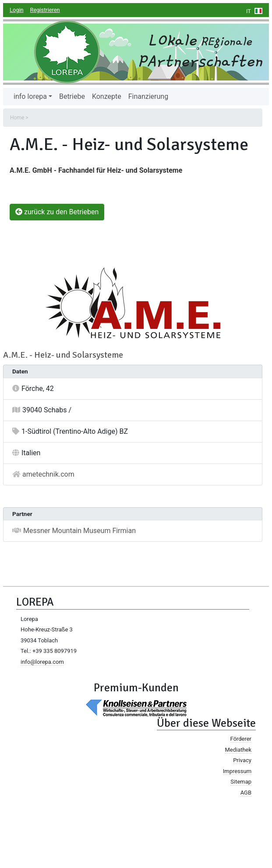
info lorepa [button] (30, 96)
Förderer (241, 739)
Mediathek (238, 750)
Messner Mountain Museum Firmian (79, 531)
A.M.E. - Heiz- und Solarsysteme (63, 355)
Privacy (242, 760)
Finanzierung (148, 96)
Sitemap (241, 782)
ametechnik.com (48, 474)
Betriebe (72, 96)
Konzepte (107, 96)
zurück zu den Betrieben (57, 212)
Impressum (237, 771)
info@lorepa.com (42, 662)
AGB (246, 793)
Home (17, 118)
